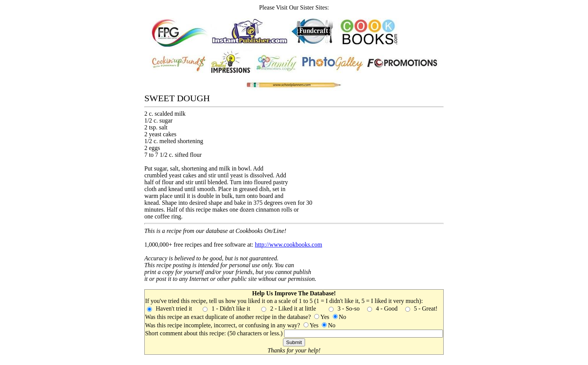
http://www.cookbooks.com (288, 245)
